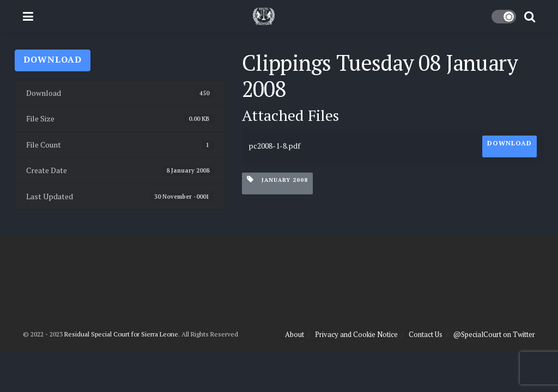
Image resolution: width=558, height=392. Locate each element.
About (295, 334)
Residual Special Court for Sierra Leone (121, 334)
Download (53, 59)
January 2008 (277, 179)
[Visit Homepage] (264, 16)
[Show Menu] (28, 16)
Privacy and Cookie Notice (356, 334)
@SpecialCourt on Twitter (494, 334)
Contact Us (426, 334)
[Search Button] (530, 16)
